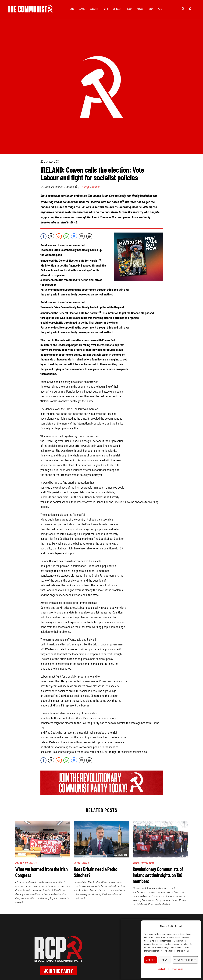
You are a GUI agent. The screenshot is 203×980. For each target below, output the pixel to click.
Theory (129, 9)
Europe (86, 188)
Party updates (30, 864)
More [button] (160, 9)
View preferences (185, 960)
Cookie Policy (164, 969)
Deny (165, 960)
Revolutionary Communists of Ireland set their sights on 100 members (158, 876)
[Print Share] (89, 237)
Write (106, 9)
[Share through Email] (82, 237)
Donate (82, 9)
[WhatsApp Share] (66, 237)
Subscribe (94, 9)
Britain (77, 864)
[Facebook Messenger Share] (74, 237)
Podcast (140, 9)
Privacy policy (177, 969)
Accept (151, 960)
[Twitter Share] (51, 237)
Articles (117, 9)
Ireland (95, 188)
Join (72, 9)
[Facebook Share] (43, 237)
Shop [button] (151, 9)
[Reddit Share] (59, 237)
